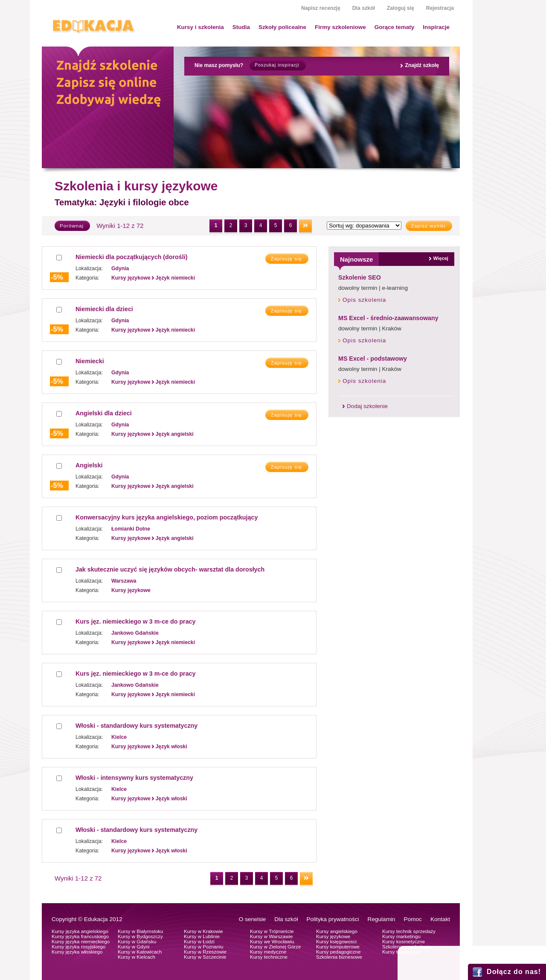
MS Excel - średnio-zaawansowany (388, 318)
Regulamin (382, 919)
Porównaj (72, 226)
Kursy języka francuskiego (80, 936)
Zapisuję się (286, 259)
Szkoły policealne (282, 27)
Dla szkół (364, 8)
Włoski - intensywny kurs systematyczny (134, 778)
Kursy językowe (333, 936)
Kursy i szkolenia (200, 27)
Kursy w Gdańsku (137, 942)
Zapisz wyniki (428, 226)
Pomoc (413, 919)
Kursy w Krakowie (203, 931)
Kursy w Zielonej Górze (275, 947)
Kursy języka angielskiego (80, 931)
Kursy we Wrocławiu (272, 942)
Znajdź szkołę (422, 65)
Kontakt (440, 919)
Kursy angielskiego (337, 931)
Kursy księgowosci (336, 942)
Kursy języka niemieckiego (81, 942)
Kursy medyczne (268, 952)
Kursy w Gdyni (134, 947)
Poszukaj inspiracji (277, 65)
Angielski (89, 465)
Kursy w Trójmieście (272, 931)
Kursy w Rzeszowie (205, 952)
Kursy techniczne (269, 957)
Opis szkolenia (364, 300)
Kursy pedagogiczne (338, 952)
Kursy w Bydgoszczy (140, 936)
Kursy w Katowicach (140, 952)
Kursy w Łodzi (199, 942)
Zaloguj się (401, 8)
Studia (241, 27)
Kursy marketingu (401, 936)
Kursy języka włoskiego (77, 952)
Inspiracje (436, 27)
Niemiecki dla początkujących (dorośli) (131, 257)
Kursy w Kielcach (136, 957)
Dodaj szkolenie (367, 406)
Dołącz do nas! (514, 972)
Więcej (441, 258)
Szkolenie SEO (360, 277)
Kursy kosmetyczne (404, 942)
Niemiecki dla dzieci (104, 309)
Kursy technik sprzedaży (409, 931)
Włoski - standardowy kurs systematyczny (136, 726)
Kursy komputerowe (338, 947)
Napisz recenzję (321, 8)
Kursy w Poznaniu (203, 947)
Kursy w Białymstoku (141, 931)
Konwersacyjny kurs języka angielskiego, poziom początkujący (167, 517)
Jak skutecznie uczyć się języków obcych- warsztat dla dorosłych (170, 569)
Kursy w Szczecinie (205, 957)
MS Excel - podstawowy (373, 359)
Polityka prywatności (333, 919)
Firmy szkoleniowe (340, 27)
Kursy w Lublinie (202, 936)
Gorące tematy (394, 27)
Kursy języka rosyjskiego (78, 947)
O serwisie (252, 919)
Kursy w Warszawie (271, 936)
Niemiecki (90, 361)
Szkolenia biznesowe (339, 957)
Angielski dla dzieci (104, 413)
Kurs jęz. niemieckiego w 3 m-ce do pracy (135, 621)
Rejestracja (440, 8)
